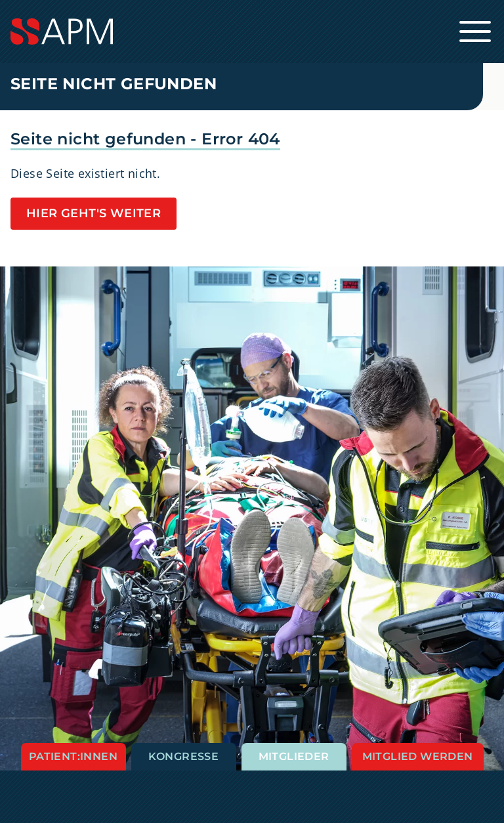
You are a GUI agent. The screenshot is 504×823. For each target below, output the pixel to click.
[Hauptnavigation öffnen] (475, 32)
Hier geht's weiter (94, 213)
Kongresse (184, 756)
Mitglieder (294, 756)
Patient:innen (73, 756)
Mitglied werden (418, 756)
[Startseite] (252, 32)
